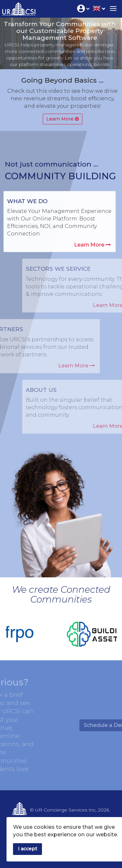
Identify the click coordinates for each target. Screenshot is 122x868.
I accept (27, 849)
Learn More (91, 245)
